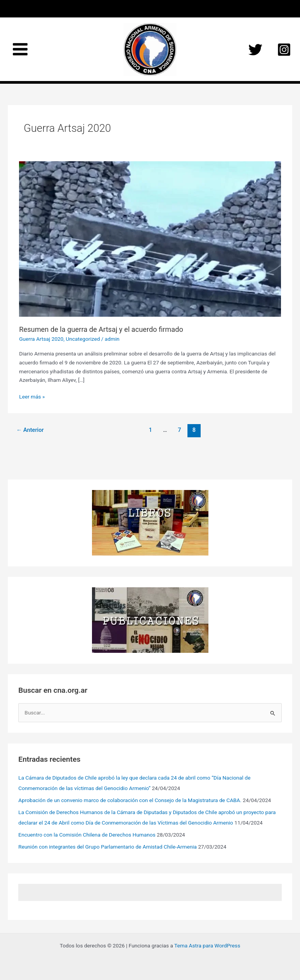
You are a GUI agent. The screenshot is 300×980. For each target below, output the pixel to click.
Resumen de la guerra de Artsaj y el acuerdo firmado (101, 329)
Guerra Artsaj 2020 (41, 339)
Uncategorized (83, 339)
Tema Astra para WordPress (207, 945)
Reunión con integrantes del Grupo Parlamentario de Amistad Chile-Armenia (108, 847)
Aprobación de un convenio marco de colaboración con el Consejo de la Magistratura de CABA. (130, 800)
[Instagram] (284, 50)
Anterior (30, 430)
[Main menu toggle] (20, 49)
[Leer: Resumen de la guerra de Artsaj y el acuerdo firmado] (150, 238)
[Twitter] (255, 50)
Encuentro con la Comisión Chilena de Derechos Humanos (87, 835)
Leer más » (32, 397)
